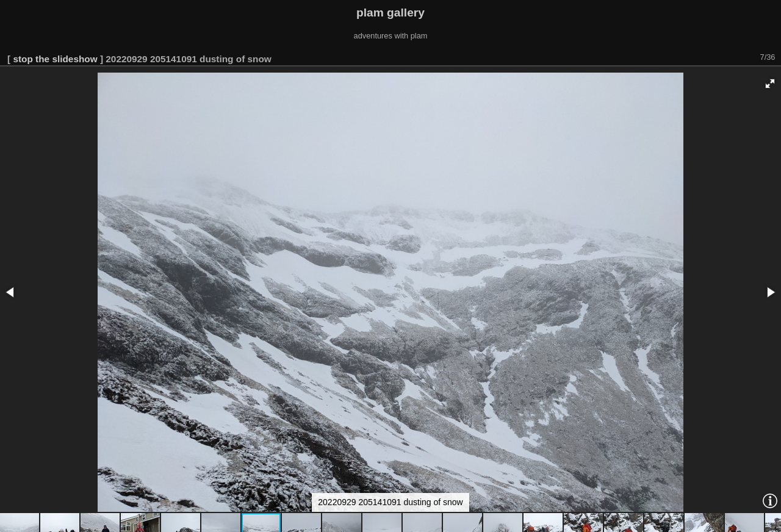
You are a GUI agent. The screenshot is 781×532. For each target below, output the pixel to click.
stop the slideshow (55, 59)
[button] (770, 84)
